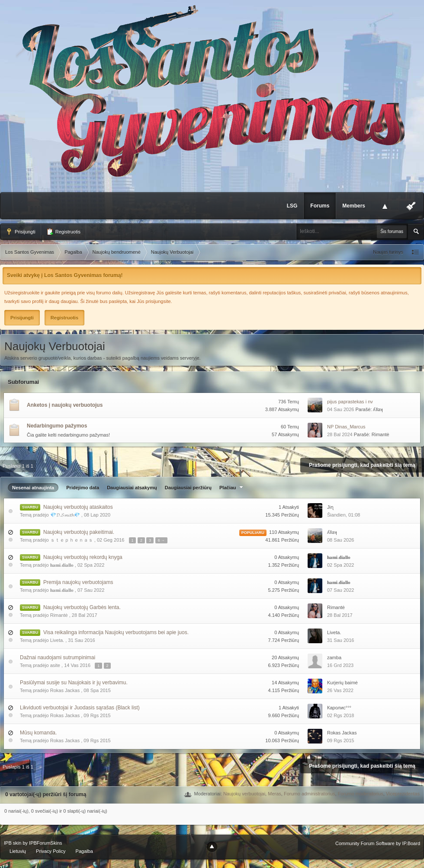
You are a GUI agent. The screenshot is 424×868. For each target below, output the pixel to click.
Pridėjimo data (83, 488)
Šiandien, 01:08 (344, 515)
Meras (275, 794)
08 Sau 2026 (340, 540)
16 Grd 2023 (340, 665)
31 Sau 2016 (340, 640)
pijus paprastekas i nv (350, 402)
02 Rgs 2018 (340, 715)
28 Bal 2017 (340, 615)
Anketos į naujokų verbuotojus (65, 405)
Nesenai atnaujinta (33, 488)
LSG (292, 206)
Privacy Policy (51, 851)
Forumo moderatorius (361, 794)
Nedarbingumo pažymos (57, 426)
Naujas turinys (388, 252)
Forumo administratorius (310, 794)
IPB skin (13, 843)
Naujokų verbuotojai (244, 794)
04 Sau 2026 (340, 409)
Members (354, 206)
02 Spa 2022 (340, 565)
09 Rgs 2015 (340, 740)
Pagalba (84, 851)
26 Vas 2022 (340, 690)
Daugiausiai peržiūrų (188, 488)
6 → (161, 540)
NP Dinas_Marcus (346, 427)
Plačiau (232, 488)
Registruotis (63, 232)
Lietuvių (18, 851)
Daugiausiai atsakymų (132, 488)
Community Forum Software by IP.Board (378, 843)
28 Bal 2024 (340, 434)
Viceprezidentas (403, 794)
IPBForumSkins (45, 843)
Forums (320, 206)
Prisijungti (21, 232)
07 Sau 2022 (340, 590)
